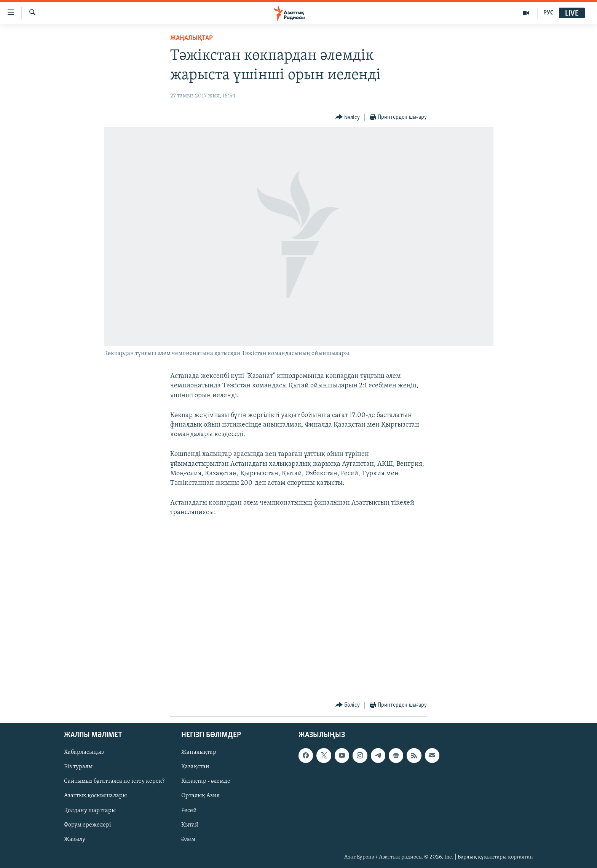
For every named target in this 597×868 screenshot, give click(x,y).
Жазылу (75, 839)
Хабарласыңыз (84, 752)
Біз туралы (78, 767)
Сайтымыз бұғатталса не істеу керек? (114, 781)
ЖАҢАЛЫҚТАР (192, 38)
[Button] (348, 117)
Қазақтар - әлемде (206, 781)
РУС (548, 13)
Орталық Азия (200, 796)
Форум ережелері (88, 825)
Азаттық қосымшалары (95, 796)
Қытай (190, 825)
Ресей (189, 810)
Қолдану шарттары (90, 810)
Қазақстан (195, 767)
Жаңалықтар (199, 752)
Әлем (188, 839)
